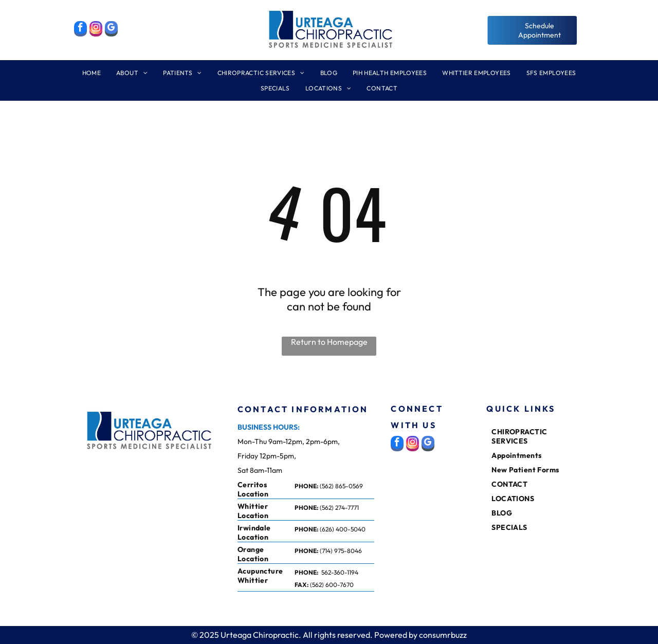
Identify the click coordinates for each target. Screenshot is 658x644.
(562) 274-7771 (339, 508)
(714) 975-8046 (341, 551)
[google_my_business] (111, 30)
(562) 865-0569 (341, 486)
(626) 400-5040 (343, 529)
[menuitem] (92, 77)
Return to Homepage (329, 342)
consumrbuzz (443, 635)
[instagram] (96, 30)
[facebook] (80, 30)
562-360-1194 (340, 572)
